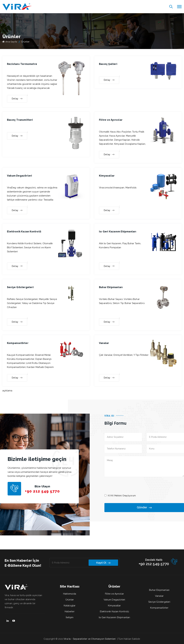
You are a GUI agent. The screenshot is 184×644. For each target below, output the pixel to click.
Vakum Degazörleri (114, 600)
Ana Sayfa (10, 42)
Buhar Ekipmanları (159, 590)
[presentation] (128, 485)
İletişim (70, 617)
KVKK (111, 496)
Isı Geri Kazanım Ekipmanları (114, 617)
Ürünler (70, 600)
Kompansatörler (159, 608)
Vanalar (159, 596)
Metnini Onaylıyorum (122, 496)
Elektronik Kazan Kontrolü (114, 611)
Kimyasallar (114, 606)
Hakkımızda (70, 594)
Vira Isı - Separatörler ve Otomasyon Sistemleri (90, 639)
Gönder (144, 508)
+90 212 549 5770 (42, 491)
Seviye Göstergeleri (159, 602)
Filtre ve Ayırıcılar (114, 594)
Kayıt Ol (103, 563)
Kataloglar (70, 606)
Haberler (70, 611)
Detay (17, 99)
